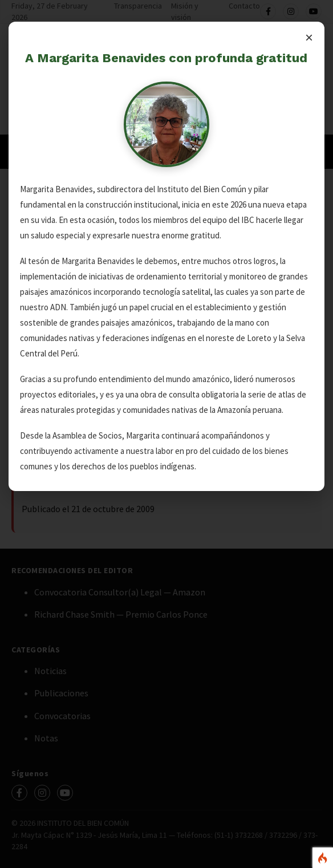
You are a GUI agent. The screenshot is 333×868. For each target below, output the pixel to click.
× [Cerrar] (309, 37)
